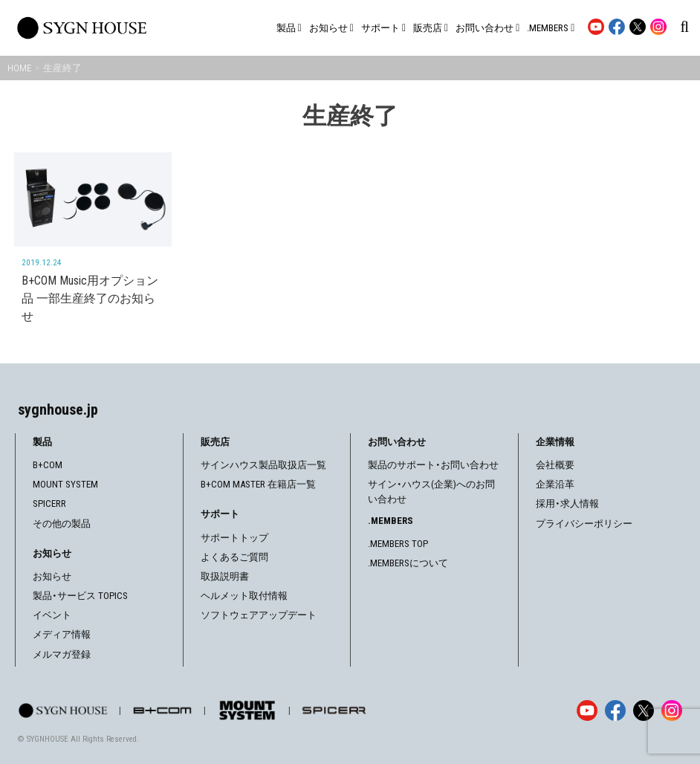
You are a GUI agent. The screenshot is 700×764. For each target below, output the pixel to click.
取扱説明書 (225, 576)
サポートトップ (234, 537)
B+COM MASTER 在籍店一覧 (258, 483)
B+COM (48, 464)
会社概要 (555, 464)
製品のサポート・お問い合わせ (433, 464)
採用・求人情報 (567, 503)
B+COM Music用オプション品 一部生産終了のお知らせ (90, 298)
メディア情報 (62, 634)
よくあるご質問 (234, 556)
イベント (52, 614)
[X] (644, 710)
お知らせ (52, 576)
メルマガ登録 (62, 654)
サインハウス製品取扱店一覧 (263, 464)
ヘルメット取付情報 (244, 595)
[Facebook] (615, 710)
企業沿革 (555, 483)
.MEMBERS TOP (398, 543)
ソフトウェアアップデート (259, 614)
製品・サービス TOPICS (80, 595)
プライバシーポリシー (584, 523)
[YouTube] (587, 710)
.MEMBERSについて (408, 562)
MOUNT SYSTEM (65, 483)
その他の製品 (62, 523)
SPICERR (49, 503)
